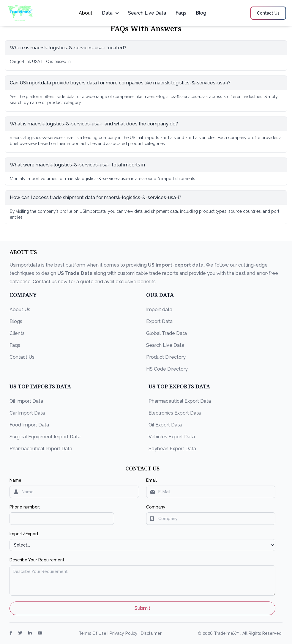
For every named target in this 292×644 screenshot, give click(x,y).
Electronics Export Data (175, 413)
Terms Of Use (93, 633)
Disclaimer (151, 633)
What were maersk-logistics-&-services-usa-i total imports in (77, 165)
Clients (17, 333)
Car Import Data (27, 413)
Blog (201, 13)
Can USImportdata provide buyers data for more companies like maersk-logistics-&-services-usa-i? (120, 83)
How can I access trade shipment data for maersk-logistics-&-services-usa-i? (96, 197)
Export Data (159, 321)
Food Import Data (29, 425)
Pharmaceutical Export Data (180, 401)
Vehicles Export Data (172, 437)
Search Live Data (147, 13)
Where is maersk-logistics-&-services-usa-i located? (68, 48)
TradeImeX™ (227, 633)
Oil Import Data (26, 401)
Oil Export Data (165, 425)
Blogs (16, 321)
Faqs (181, 13)
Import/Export (24, 534)
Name (15, 480)
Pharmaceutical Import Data (41, 449)
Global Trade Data (166, 333)
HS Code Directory (167, 369)
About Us (20, 310)
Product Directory (166, 357)
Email (151, 480)
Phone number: (25, 507)
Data (110, 13)
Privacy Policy (124, 633)
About (86, 13)
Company (156, 507)
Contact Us (22, 357)
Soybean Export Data (172, 449)
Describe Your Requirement (37, 560)
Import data (159, 310)
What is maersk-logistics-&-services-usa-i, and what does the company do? (94, 124)
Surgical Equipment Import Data (45, 437)
